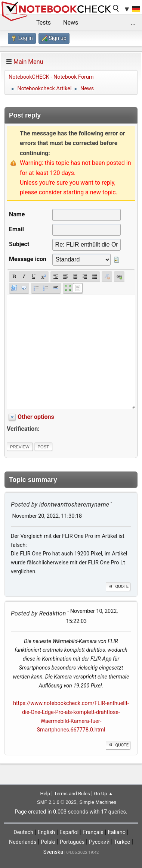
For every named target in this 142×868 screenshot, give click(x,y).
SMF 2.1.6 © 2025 (57, 802)
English (47, 832)
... (133, 23)
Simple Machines (98, 802)
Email (16, 229)
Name (17, 214)
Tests (44, 23)
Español (69, 832)
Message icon (28, 259)
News (71, 23)
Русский (99, 842)
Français (93, 832)
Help (45, 794)
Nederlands (23, 842)
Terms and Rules (72, 794)
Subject (19, 244)
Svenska (53, 852)
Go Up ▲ (103, 794)
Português (72, 842)
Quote (118, 587)
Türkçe (122, 842)
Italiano (116, 832)
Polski (48, 842)
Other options (36, 417)
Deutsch (23, 832)
